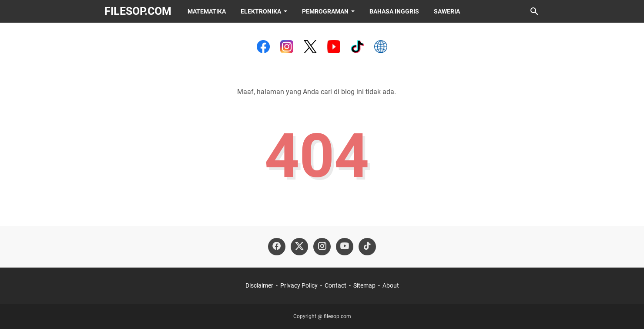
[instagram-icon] (322, 247)
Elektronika (261, 11)
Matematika (207, 11)
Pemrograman (325, 11)
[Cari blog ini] (534, 11)
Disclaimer (259, 285)
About (391, 285)
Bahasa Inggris (394, 11)
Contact (335, 285)
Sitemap (364, 285)
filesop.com (138, 11)
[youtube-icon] (345, 247)
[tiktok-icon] (367, 247)
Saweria (447, 11)
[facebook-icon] (277, 247)
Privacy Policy (299, 285)
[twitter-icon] (299, 247)
